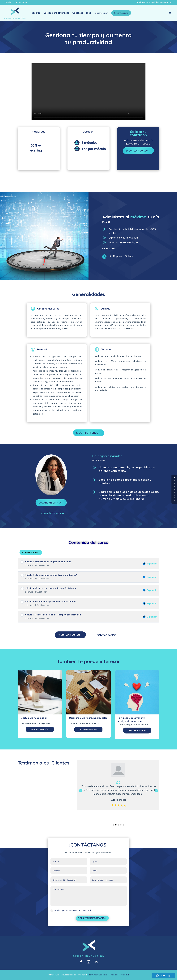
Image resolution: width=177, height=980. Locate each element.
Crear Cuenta (121, 13)
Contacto (78, 13)
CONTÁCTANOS (51, 514)
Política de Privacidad (120, 975)
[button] (156, 791)
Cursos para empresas (56, 13)
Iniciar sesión (101, 13)
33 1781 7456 (20, 2)
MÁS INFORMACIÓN (40, 729)
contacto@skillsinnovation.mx (157, 2)
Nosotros (35, 13)
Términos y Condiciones (99, 975)
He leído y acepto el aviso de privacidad (71, 910)
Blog (89, 13)
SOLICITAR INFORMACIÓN (92, 918)
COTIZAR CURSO (89, 433)
